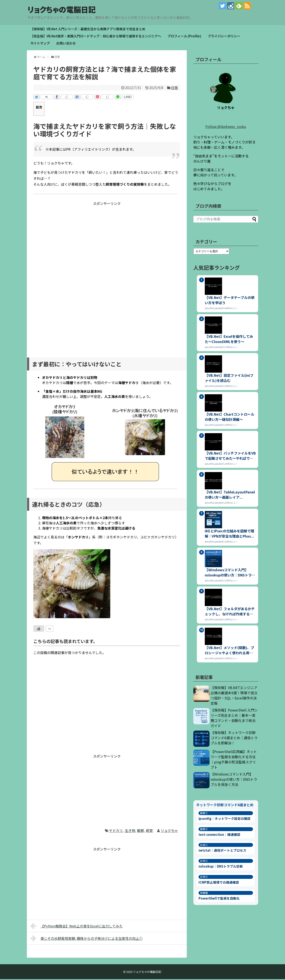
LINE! (128, 98)
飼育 (149, 831)
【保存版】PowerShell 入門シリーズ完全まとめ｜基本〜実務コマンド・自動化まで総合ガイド (234, 719)
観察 (141, 831)
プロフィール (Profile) (184, 37)
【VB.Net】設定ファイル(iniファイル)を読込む (229, 379)
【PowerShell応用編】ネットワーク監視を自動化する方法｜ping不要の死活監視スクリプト (234, 760)
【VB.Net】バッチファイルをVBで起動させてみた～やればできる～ (230, 456)
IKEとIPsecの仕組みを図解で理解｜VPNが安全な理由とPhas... (229, 534)
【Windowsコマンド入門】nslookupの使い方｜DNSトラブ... (228, 573)
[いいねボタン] (39, 629)
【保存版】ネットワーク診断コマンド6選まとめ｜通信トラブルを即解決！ (234, 739)
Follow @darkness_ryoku (226, 127)
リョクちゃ (169, 831)
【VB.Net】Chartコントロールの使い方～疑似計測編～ (230, 418)
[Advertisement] (107, 238)
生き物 (130, 831)
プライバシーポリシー (224, 37)
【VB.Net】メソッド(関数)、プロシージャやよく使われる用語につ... (229, 651)
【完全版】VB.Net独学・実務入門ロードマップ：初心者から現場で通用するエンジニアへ (96, 37)
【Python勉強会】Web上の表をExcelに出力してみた (76, 927)
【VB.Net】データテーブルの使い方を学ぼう (230, 301)
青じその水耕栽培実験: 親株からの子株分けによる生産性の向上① (86, 939)
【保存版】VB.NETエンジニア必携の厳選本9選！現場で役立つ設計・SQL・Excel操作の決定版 (234, 696)
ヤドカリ (116, 831)
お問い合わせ (66, 44)
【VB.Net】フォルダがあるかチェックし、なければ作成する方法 (230, 612)
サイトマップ (40, 44)
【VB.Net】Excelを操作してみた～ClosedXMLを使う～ (229, 340)
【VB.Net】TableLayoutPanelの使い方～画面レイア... (230, 495)
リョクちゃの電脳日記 (67, 10)
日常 (175, 88)
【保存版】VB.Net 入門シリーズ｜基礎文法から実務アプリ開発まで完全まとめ (88, 30)
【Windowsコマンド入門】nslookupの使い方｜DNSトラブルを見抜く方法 (234, 780)
